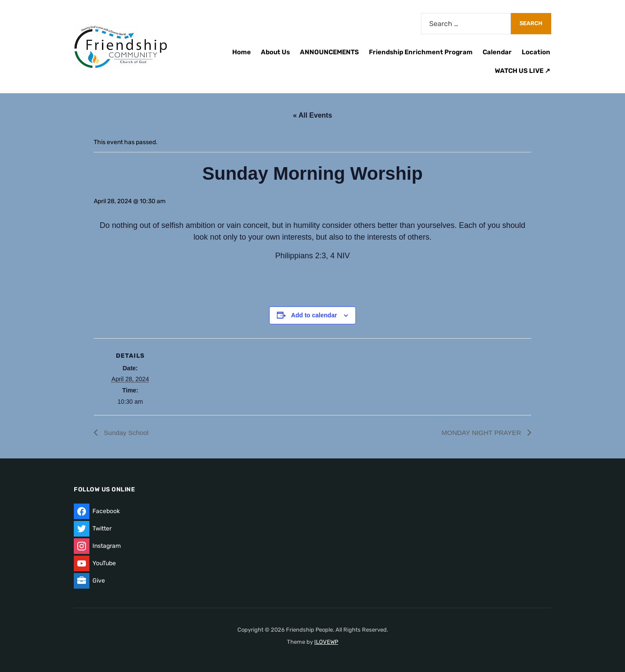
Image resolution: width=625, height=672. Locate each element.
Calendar (497, 52)
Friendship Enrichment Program (421, 52)
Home (242, 52)
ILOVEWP (326, 642)
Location (536, 52)
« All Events (312, 115)
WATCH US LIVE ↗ (523, 71)
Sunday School (126, 433)
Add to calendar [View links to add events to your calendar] (314, 315)
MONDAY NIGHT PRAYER (480, 433)
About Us (275, 52)
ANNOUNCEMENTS (329, 52)
